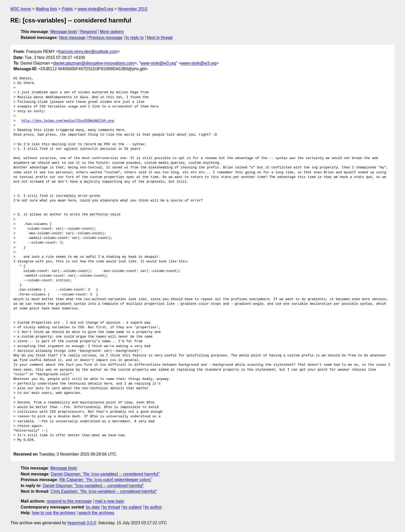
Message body (64, 32)
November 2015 (133, 9)
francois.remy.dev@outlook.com (88, 52)
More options (112, 32)
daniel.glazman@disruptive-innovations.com (94, 63)
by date (93, 507)
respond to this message (69, 501)
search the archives (96, 513)
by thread (111, 507)
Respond (89, 32)
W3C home (21, 9)
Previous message (106, 38)
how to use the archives (54, 513)
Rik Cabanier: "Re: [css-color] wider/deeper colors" (106, 480)
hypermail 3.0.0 (81, 523)
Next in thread (160, 38)
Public (67, 9)
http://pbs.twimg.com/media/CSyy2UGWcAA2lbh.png (68, 121)
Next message (72, 38)
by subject (132, 507)
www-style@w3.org (95, 9)
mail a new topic (110, 501)
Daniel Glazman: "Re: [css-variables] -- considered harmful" (105, 474)
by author (153, 507)
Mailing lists (46, 9)
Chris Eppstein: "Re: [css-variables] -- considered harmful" (104, 491)
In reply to (135, 38)
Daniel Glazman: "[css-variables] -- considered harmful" (93, 486)
